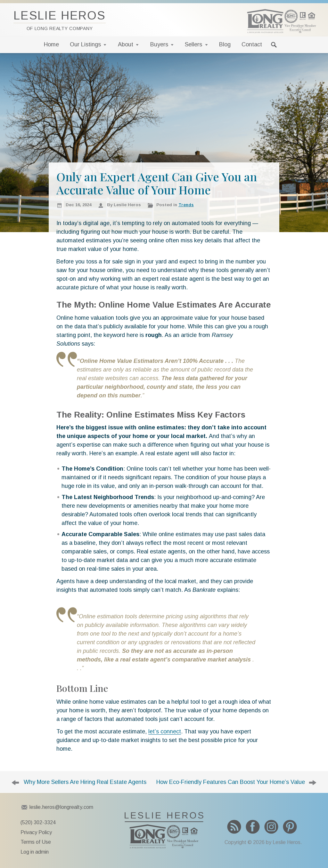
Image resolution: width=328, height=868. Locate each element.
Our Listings (85, 44)
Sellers (193, 44)
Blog (225, 44)
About (126, 44)
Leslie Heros (60, 20)
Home (51, 44)
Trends (186, 205)
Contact (252, 44)
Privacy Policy (36, 832)
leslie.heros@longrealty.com (61, 807)
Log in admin (35, 852)
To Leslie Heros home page (164, 830)
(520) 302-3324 (38, 822)
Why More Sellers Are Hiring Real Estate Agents (85, 782)
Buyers (159, 44)
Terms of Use (36, 842)
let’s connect (165, 731)
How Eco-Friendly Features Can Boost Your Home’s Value (231, 782)
